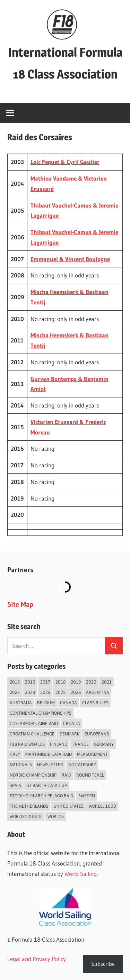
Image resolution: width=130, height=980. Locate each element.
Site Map (20, 604)
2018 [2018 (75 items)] (60, 682)
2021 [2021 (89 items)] (107, 682)
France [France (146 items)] (81, 744)
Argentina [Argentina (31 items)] (98, 692)
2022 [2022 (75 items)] (15, 692)
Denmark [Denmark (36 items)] (70, 734)
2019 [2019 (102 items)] (76, 682)
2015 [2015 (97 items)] (15, 682)
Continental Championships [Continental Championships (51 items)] (41, 713)
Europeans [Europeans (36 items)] (97, 734)
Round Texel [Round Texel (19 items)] (90, 775)
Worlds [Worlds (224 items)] (56, 816)
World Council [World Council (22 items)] (26, 816)
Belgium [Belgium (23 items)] (46, 703)
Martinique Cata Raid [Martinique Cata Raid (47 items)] (49, 754)
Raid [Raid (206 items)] (66, 775)
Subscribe (103, 964)
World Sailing (81, 874)
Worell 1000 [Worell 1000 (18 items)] (102, 806)
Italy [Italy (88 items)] (15, 754)
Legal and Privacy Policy (37, 959)
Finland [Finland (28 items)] (59, 744)
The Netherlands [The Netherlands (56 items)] (29, 806)
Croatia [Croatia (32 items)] (72, 723)
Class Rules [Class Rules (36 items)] (95, 703)
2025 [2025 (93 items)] (60, 692)
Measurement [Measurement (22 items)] (92, 754)
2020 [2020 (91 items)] (91, 682)
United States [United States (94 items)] (68, 806)
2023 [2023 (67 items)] (30, 692)
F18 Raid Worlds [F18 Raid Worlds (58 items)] (27, 744)
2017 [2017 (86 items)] (45, 682)
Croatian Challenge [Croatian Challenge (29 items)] (32, 734)
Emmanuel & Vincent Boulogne (70, 259)
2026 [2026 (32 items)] (76, 692)
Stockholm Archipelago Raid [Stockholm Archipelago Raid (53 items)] (41, 796)
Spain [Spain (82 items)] (16, 785)
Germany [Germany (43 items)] (104, 744)
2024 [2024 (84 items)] (45, 692)
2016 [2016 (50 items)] (30, 682)
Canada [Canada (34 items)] (68, 703)
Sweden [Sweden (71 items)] (87, 796)
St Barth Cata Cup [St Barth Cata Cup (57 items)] (47, 785)
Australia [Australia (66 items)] (21, 703)
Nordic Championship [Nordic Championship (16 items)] (33, 775)
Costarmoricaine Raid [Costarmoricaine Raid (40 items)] (34, 723)
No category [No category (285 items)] (82, 764)
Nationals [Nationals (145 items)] (21, 764)
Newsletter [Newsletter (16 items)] (50, 764)
